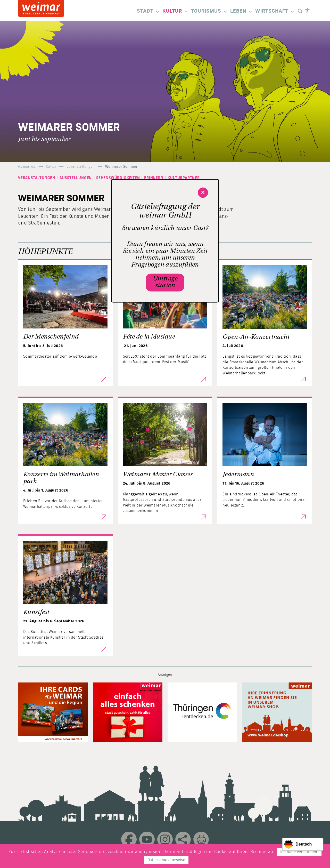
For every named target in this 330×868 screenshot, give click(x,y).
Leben (241, 11)
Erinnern (154, 178)
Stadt (148, 11)
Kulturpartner (184, 178)
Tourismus (209, 11)
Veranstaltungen (81, 167)
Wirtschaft (275, 11)
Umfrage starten (165, 282)
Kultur (175, 11)
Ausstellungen (76, 178)
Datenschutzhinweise (166, 860)
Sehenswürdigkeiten (118, 178)
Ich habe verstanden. (299, 852)
